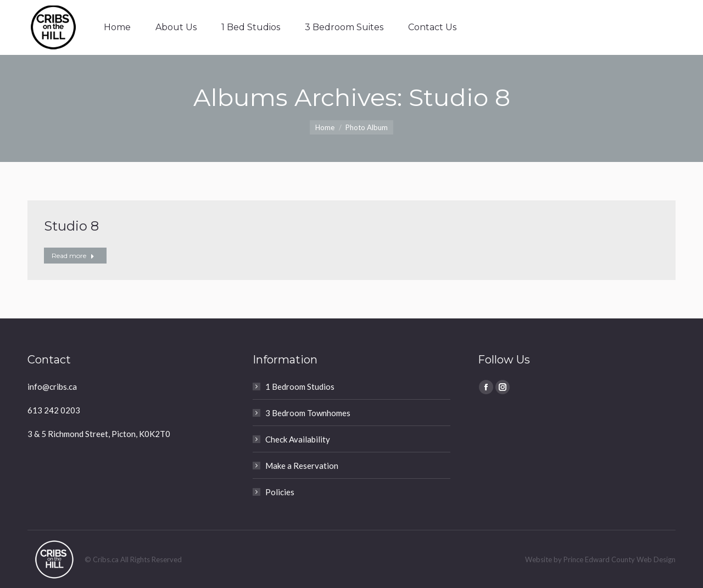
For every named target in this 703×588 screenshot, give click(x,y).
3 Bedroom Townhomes (308, 413)
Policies (280, 492)
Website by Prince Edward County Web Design (600, 559)
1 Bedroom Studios (300, 387)
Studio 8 (71, 226)
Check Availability (298, 439)
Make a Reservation (302, 466)
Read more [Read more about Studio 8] (73, 256)
